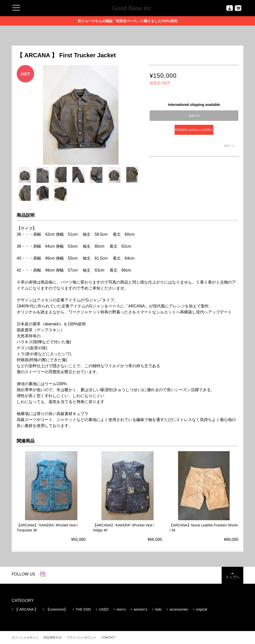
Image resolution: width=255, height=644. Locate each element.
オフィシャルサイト (25, 638)
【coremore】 (57, 609)
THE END (83, 609)
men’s (121, 609)
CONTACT (108, 638)
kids (159, 609)
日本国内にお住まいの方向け (194, 130)
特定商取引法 (53, 638)
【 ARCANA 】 (26, 609)
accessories (179, 609)
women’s (141, 609)
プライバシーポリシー (81, 638)
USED (104, 609)
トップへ (232, 575)
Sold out (194, 116)
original (202, 609)
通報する (229, 146)
